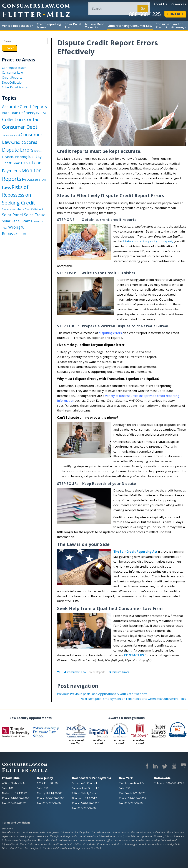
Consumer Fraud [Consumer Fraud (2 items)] (11, 135)
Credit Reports (97, 672)
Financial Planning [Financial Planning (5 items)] (15, 157)
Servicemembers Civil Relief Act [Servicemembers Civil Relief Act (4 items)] (23, 209)
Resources (178, 4)
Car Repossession (14, 68)
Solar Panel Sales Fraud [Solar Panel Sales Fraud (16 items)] (24, 215)
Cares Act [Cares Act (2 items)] (41, 113)
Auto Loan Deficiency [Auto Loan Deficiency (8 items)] (19, 113)
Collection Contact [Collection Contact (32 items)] (21, 119)
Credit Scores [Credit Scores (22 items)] (24, 142)
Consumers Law (77, 672)
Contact (175, 14)
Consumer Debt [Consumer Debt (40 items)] (20, 127)
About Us (160, 4)
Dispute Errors (121, 672)
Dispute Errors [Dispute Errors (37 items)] (18, 150)
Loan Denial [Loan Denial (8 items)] (22, 163)
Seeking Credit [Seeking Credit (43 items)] (18, 203)
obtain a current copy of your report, (147, 241)
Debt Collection (13, 82)
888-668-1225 (145, 14)
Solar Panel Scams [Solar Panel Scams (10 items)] (17, 221)
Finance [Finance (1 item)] (38, 151)
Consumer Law (12, 72)
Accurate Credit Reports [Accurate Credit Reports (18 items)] (24, 107)
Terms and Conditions (16, 823)
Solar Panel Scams (15, 87)
